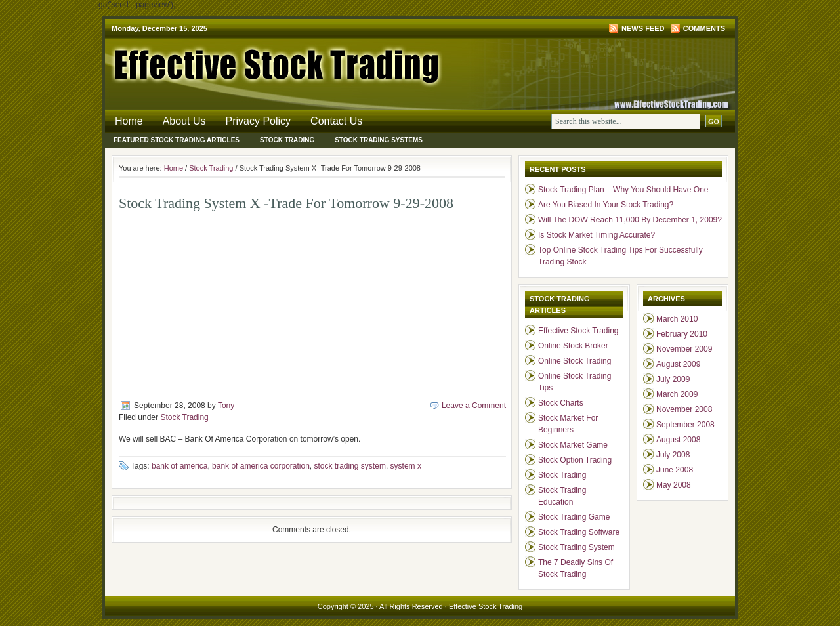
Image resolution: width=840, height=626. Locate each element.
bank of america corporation (261, 466)
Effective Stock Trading (262, 62)
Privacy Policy (259, 121)
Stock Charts (561, 403)
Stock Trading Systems (379, 140)
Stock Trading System (577, 547)
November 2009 (684, 349)
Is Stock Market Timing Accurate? (597, 235)
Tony (226, 406)
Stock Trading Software (579, 532)
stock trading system (350, 466)
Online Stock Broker (573, 346)
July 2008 (673, 455)
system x (406, 466)
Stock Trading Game (574, 517)
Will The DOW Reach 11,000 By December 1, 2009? (630, 220)
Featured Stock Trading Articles (177, 140)
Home (129, 121)
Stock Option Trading (575, 460)
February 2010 (682, 334)
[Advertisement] (229, 304)
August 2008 (678, 440)
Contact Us (336, 121)
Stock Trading (287, 140)
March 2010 (677, 319)
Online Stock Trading (575, 361)
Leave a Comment (474, 406)
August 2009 (678, 364)
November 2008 (684, 409)
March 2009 (677, 394)
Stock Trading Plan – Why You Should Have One (623, 190)
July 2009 (673, 379)
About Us (184, 121)
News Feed (643, 28)
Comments (704, 28)
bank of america (179, 466)
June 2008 (675, 470)
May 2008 (674, 485)
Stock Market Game (573, 445)
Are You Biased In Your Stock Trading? (606, 205)
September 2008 (685, 425)
